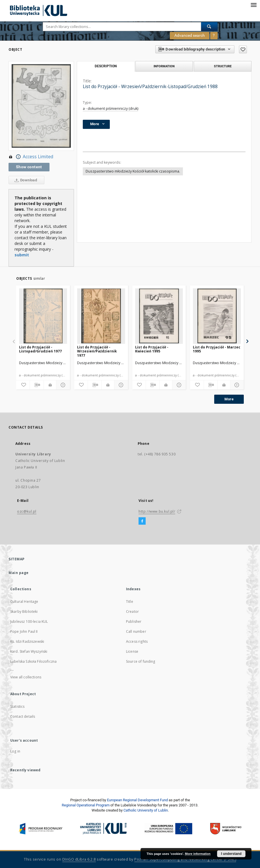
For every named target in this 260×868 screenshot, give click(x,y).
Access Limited (31, 157)
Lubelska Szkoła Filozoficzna (33, 661)
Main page (19, 573)
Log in (15, 751)
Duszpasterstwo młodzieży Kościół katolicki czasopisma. (133, 171)
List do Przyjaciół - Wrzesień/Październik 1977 (97, 351)
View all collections (26, 677)
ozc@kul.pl (27, 511)
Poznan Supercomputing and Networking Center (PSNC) (185, 859)
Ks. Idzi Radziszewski (27, 641)
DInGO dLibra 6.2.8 (79, 859)
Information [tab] (164, 66)
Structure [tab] (223, 66)
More (229, 399)
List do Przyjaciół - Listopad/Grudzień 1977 (40, 349)
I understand (231, 854)
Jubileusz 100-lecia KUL (29, 621)
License (132, 651)
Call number (136, 631)
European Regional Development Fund (137, 800)
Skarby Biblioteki (24, 612)
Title (130, 602)
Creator (132, 612)
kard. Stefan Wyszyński (29, 651)
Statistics (17, 706)
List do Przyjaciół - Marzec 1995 (217, 349)
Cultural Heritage (24, 602)
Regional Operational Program (86, 805)
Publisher (134, 621)
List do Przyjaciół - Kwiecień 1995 (152, 349)
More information (198, 854)
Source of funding (141, 661)
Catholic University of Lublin (146, 810)
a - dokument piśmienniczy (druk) (111, 109)
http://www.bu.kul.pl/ (157, 511)
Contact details (23, 716)
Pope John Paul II (24, 631)
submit (22, 255)
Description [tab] (106, 66)
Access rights (137, 641)
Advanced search (190, 35)
